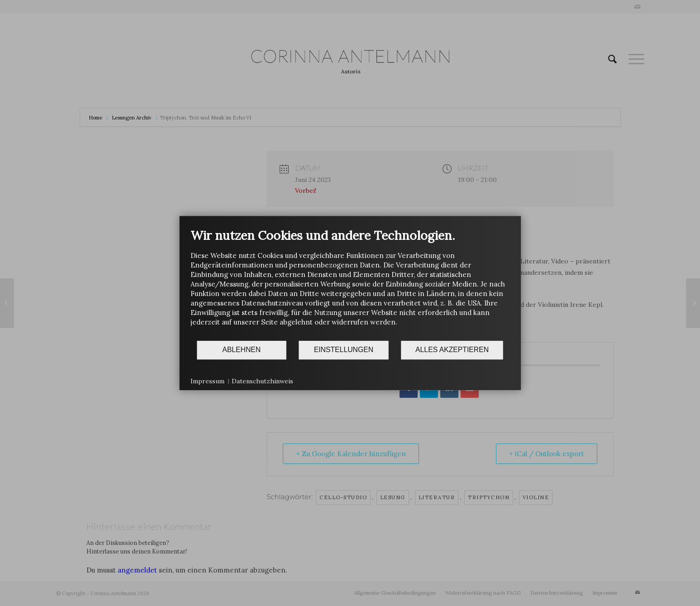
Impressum (207, 381)
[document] (350, 284)
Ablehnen (241, 350)
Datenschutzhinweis (262, 381)
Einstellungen (344, 350)
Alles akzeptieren (452, 350)
